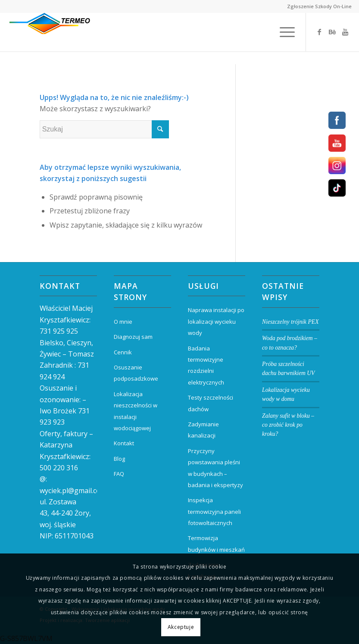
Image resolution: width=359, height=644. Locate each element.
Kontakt (124, 443)
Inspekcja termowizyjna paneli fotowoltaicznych (214, 511)
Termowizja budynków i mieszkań (216, 544)
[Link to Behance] (332, 32)
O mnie (123, 322)
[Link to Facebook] (319, 32)
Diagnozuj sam (133, 337)
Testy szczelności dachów (211, 403)
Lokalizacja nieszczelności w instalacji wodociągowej (136, 411)
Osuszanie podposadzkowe (136, 373)
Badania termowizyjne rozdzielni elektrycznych (206, 365)
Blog (119, 459)
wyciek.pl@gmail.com (73, 491)
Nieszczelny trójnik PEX (290, 322)
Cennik (123, 352)
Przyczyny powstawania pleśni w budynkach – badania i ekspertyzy (215, 468)
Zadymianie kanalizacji (203, 430)
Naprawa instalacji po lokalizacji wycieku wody (216, 321)
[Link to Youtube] (345, 32)
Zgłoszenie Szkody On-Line (319, 6)
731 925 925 (59, 331)
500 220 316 (59, 468)
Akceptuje (181, 627)
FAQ (119, 474)
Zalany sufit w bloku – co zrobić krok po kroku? (288, 425)
